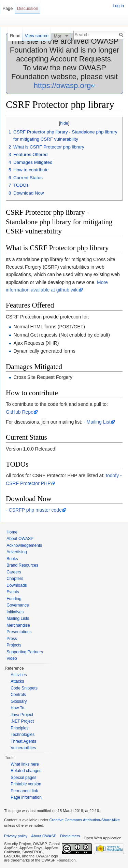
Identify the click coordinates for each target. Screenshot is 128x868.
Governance (18, 605)
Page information (26, 797)
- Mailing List (97, 422)
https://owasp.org (62, 86)
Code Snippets (24, 688)
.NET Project (22, 721)
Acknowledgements (24, 545)
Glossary (19, 701)
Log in (118, 6)
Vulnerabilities (23, 748)
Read (15, 36)
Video (12, 658)
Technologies (23, 735)
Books (12, 559)
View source (37, 36)
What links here (25, 764)
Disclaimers (70, 836)
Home (12, 532)
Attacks (17, 681)
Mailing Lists (18, 618)
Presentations (19, 632)
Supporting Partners (25, 652)
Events (13, 592)
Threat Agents (23, 741)
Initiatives (15, 612)
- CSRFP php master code (34, 510)
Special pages (23, 778)
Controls (18, 695)
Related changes (26, 771)
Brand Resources (22, 565)
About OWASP (20, 539)
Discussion (28, 8)
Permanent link (24, 791)
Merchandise (18, 625)
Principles (19, 728)
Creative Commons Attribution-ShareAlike (84, 820)
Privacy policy (16, 836)
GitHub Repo (20, 412)
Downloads (17, 585)
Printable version (26, 784)
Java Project (22, 715)
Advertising (17, 552)
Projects (14, 645)
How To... (19, 708)
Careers (14, 572)
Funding (14, 599)
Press (12, 639)
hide (64, 123)
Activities (19, 675)
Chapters (15, 579)
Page (8, 8)
